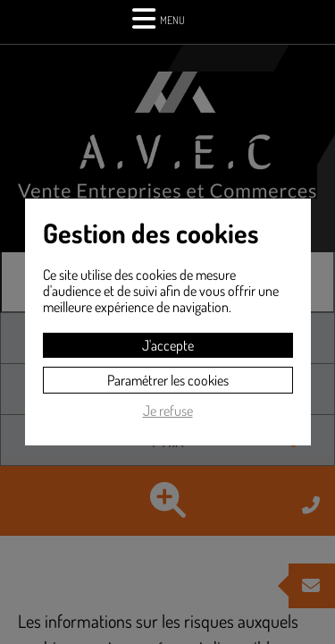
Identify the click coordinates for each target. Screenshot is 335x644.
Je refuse (168, 411)
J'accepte (168, 345)
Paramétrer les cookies (168, 380)
